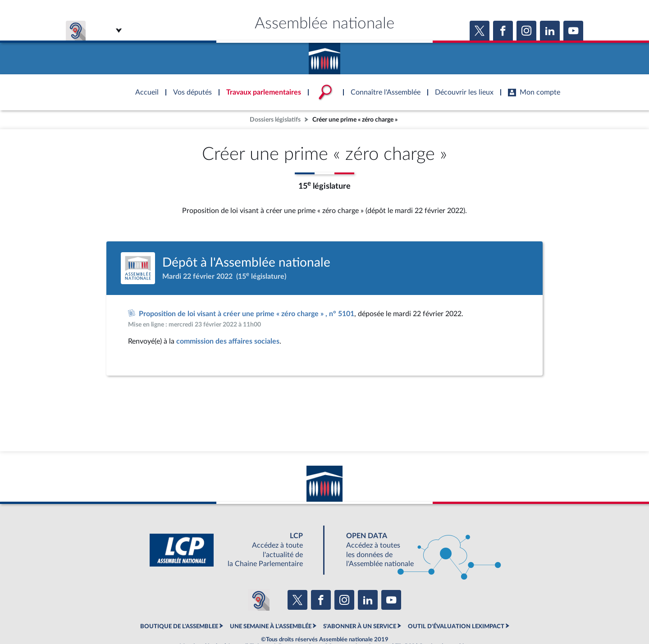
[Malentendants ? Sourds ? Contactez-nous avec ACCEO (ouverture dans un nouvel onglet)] (259, 600)
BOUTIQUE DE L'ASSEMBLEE (179, 626)
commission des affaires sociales (228, 341)
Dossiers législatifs (275, 120)
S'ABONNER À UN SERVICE (360, 626)
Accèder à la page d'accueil (324, 55)
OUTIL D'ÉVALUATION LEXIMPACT (456, 626)
